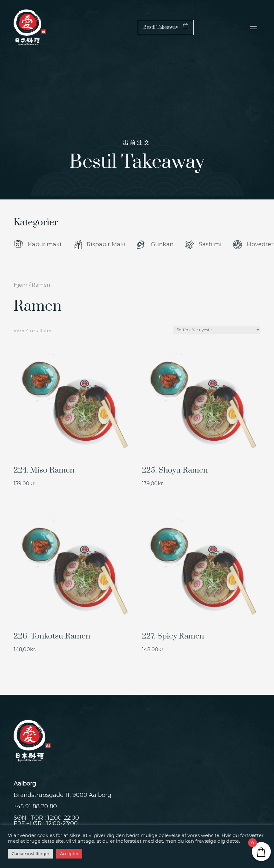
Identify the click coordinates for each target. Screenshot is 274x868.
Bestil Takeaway (154, 27)
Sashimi (210, 244)
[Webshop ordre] (217, 330)
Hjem (21, 285)
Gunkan (162, 244)
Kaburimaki (45, 244)
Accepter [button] (69, 853)
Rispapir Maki (106, 244)
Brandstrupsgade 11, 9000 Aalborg (62, 795)
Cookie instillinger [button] (30, 853)
